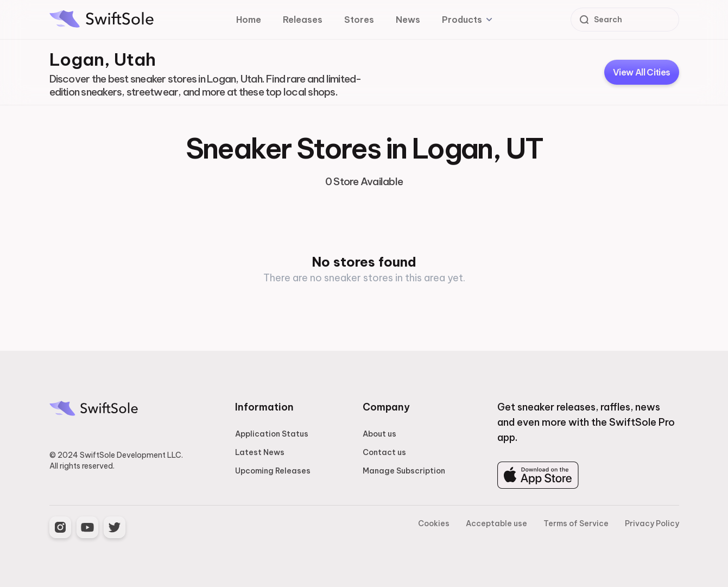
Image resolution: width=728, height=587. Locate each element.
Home (249, 20)
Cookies (434, 523)
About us (379, 434)
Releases (303, 20)
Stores (359, 20)
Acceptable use (496, 523)
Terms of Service (576, 523)
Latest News (260, 452)
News (408, 20)
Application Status (272, 434)
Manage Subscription (404, 471)
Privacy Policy (652, 523)
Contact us (384, 452)
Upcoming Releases (273, 471)
